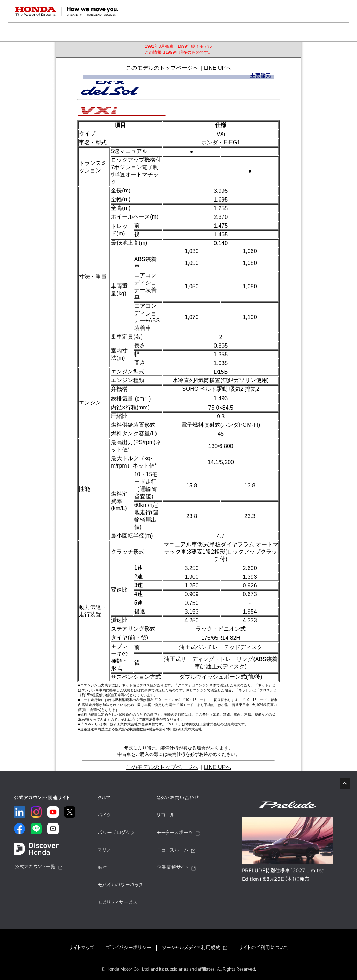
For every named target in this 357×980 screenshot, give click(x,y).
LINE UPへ (218, 68)
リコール (166, 815)
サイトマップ (82, 948)
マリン (104, 850)
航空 (102, 867)
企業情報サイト (173, 867)
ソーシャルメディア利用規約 (191, 948)
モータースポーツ (175, 833)
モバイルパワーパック (120, 885)
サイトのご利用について (263, 948)
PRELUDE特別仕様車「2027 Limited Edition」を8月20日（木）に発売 (283, 875)
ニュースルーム (172, 850)
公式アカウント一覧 (35, 867)
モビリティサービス (117, 902)
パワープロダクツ (116, 833)
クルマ (104, 798)
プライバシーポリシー (128, 948)
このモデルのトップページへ (162, 68)
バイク (104, 815)
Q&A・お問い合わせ (178, 798)
